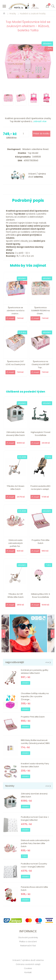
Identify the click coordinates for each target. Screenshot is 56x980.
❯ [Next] (53, 634)
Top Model (32, 153)
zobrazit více (40, 121)
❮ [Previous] (3, 634)
